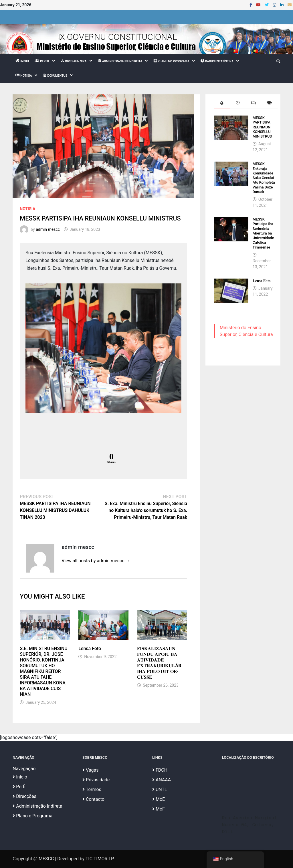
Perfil (20, 787)
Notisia (27, 209)
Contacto (93, 799)
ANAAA (162, 780)
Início (20, 777)
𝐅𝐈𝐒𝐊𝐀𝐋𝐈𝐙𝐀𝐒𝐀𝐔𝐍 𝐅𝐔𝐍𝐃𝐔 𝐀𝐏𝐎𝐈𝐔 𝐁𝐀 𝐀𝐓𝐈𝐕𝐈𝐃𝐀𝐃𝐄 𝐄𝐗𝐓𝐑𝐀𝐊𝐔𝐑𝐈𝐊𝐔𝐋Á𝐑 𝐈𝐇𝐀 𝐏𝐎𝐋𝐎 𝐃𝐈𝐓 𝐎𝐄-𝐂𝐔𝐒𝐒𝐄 (159, 663)
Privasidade (96, 780)
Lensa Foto (90, 648)
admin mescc (48, 229)
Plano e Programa (32, 816)
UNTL (160, 789)
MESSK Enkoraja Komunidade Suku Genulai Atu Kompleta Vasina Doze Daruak (264, 178)
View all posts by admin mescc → (96, 561)
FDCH (160, 770)
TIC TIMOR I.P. (100, 859)
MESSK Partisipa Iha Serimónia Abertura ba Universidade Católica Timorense (263, 233)
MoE (159, 799)
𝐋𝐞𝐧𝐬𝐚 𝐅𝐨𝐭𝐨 (262, 281)
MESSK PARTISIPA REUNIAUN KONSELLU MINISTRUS (262, 127)
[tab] (222, 103)
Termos (92, 789)
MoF (159, 809)
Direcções (24, 796)
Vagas (90, 770)
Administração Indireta (37, 806)
